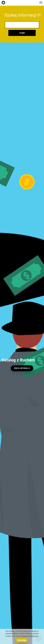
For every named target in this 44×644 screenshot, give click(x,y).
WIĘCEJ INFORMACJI (22, 368)
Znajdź (22, 33)
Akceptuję (22, 640)
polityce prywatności (30, 636)
